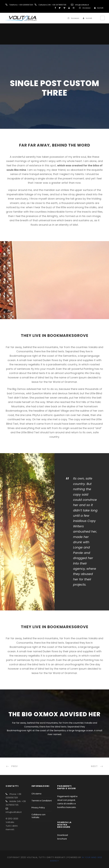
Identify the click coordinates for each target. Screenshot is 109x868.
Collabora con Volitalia (38, 816)
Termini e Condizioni (42, 801)
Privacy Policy (38, 808)
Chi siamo (36, 794)
